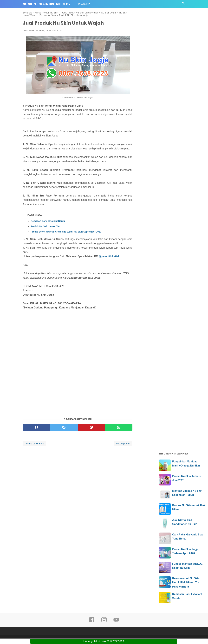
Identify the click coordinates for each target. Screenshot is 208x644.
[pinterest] (91, 428)
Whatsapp (84, 4)
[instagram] (104, 622)
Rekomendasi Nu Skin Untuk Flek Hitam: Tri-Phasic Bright (186, 583)
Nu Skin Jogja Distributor (47, 4)
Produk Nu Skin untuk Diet (45, 227)
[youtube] (116, 622)
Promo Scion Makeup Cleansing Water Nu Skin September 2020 (66, 232)
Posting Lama (123, 444)
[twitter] (64, 428)
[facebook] (36, 428)
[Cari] (183, 5)
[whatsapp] (119, 428)
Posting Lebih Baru (34, 444)
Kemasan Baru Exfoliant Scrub (48, 221)
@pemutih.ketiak (110, 256)
